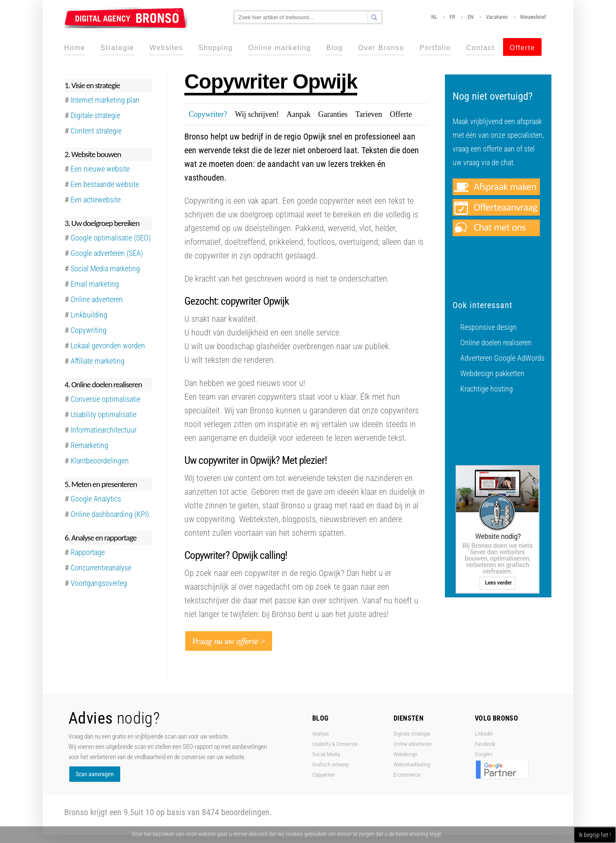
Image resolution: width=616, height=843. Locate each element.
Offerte (522, 48)
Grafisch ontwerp (330, 764)
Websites (166, 48)
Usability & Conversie (335, 744)
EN (471, 17)
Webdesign (405, 754)
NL (434, 17)
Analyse (321, 734)
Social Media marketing (105, 269)
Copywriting (89, 330)
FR (452, 17)
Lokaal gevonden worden (108, 346)
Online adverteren (97, 299)
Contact (480, 48)
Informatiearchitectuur (104, 430)
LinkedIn (484, 734)
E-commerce (407, 775)
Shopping (216, 48)
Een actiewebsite (96, 200)
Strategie (117, 48)
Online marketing (280, 48)
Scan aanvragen (95, 774)
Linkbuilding (89, 315)
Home (75, 48)
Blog (335, 48)
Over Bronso (381, 48)
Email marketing (95, 284)
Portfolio (435, 48)
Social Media (326, 754)
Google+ (484, 754)
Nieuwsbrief (533, 17)
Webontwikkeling (412, 764)
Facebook (485, 744)
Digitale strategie (412, 734)
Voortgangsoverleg (99, 583)
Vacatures (497, 17)
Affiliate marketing (98, 361)
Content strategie (96, 131)
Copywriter (324, 775)
